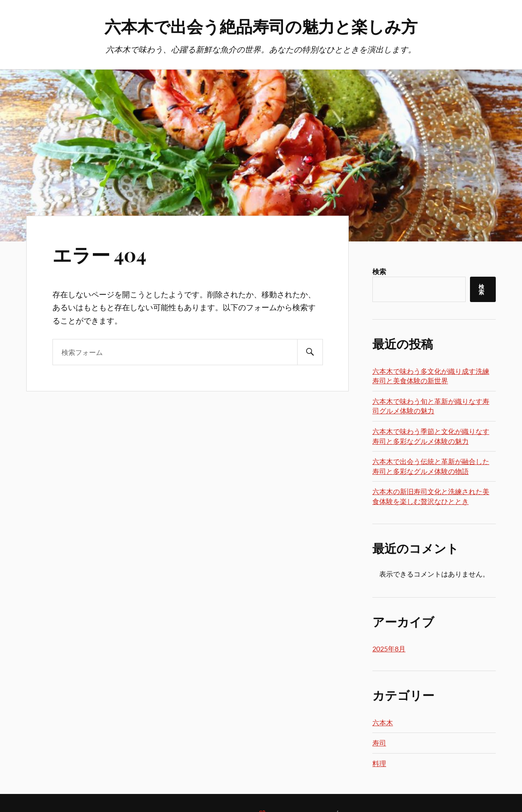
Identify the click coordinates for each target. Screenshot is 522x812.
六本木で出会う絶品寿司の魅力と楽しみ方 (261, 26)
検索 (379, 271)
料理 (379, 763)
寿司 (379, 743)
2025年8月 (389, 649)
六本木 (383, 722)
